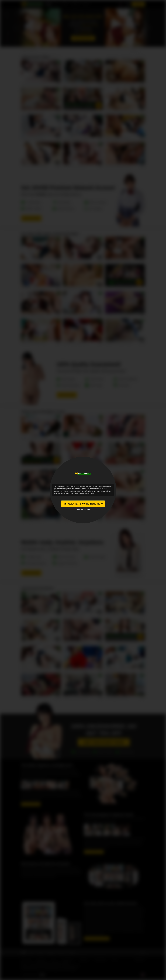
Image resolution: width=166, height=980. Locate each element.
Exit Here (87, 509)
